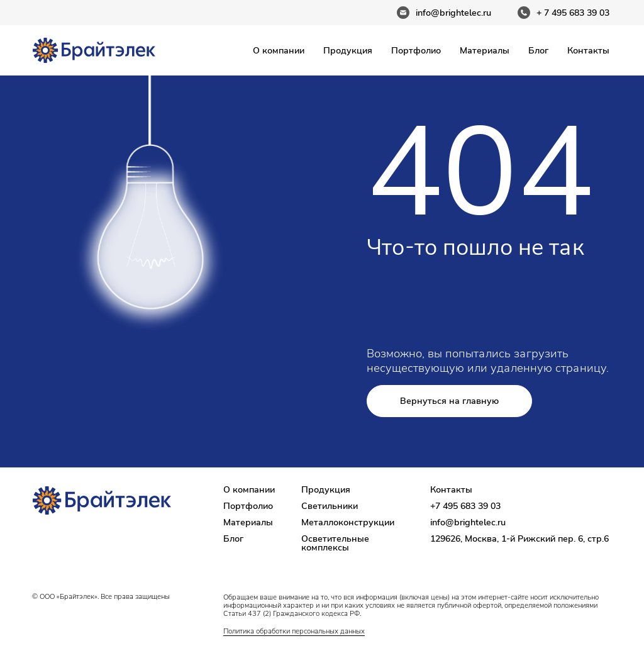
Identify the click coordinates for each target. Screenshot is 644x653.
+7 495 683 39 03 (465, 506)
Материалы (485, 50)
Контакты (588, 50)
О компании (279, 50)
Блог (538, 50)
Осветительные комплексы (335, 543)
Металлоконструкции (348, 522)
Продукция (348, 50)
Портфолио (416, 50)
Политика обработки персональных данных (294, 631)
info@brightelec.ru (468, 522)
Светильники (330, 506)
